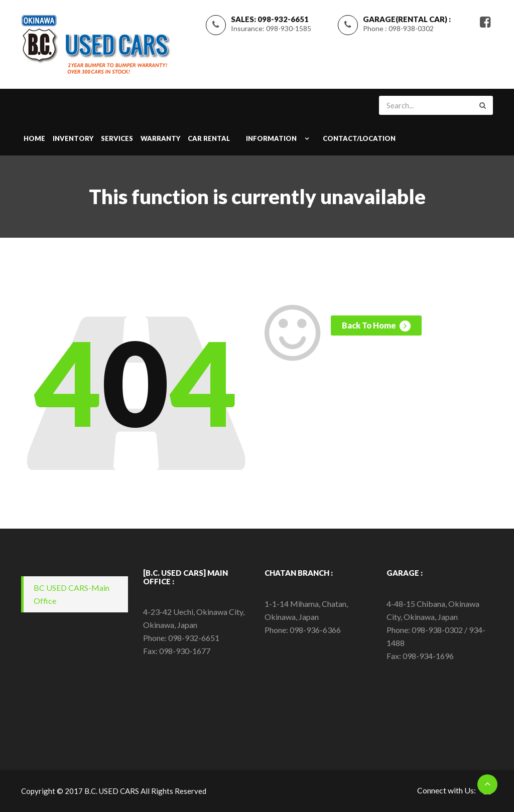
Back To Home (376, 326)
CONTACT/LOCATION (359, 138)
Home (34, 138)
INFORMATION (271, 138)
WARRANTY (160, 138)
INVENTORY (73, 138)
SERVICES (117, 138)
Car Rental (209, 138)
